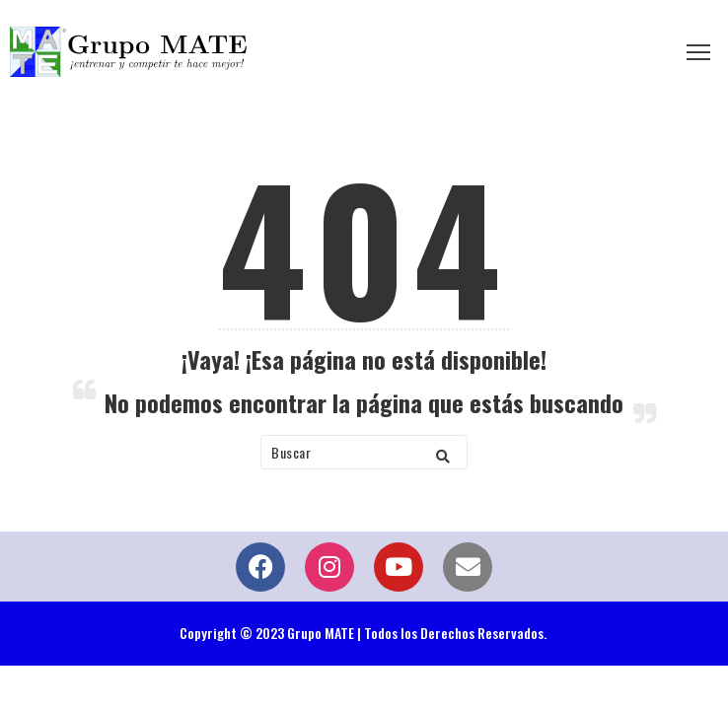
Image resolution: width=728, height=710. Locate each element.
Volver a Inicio (364, 510)
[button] (443, 452)
